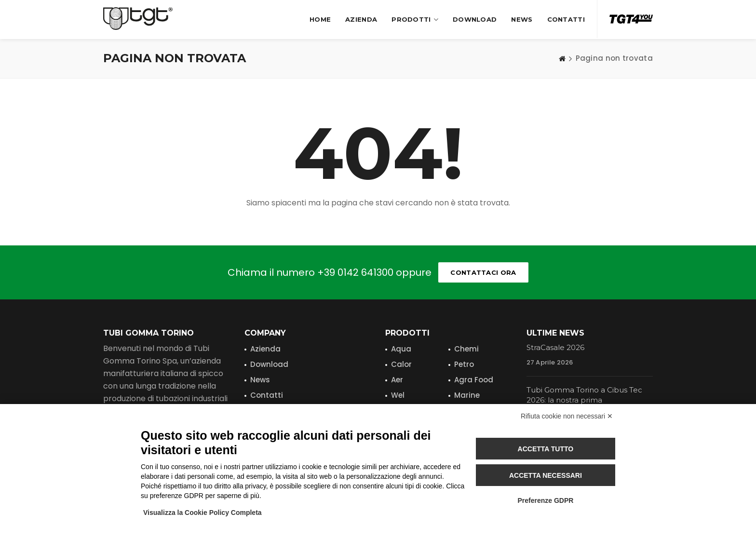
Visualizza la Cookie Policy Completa (202, 513)
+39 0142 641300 (355, 272)
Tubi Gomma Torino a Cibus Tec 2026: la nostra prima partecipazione (584, 400)
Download (475, 19)
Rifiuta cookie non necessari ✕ (567, 416)
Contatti (566, 19)
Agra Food (474, 380)
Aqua (401, 349)
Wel (398, 395)
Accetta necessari (546, 475)
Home (320, 19)
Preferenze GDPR (545, 500)
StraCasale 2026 (555, 347)
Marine (467, 395)
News (522, 19)
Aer (397, 380)
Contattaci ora (483, 272)
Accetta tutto (546, 449)
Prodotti (415, 20)
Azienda (361, 19)
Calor (401, 364)
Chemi (466, 349)
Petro (464, 364)
